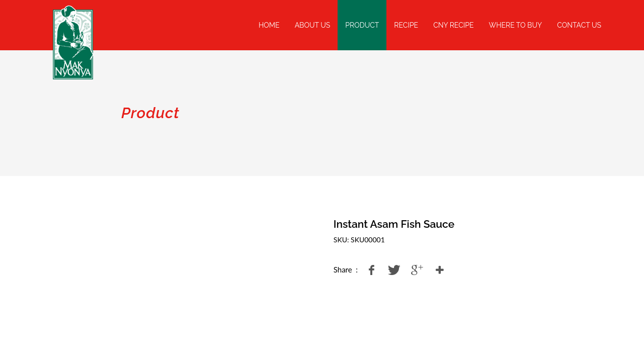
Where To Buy (516, 25)
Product (362, 25)
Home (269, 25)
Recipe (406, 25)
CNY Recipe (453, 25)
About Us (313, 25)
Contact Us (579, 25)
